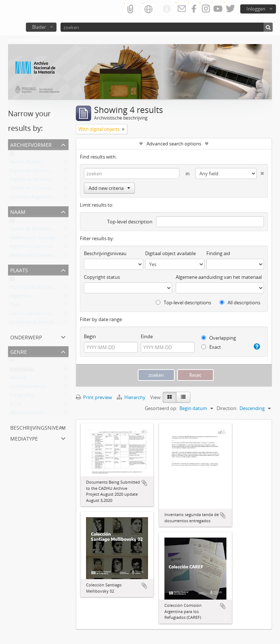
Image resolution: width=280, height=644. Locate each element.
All (12, 155)
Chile (15, 306)
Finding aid (218, 253)
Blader (39, 27)
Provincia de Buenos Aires (37, 289)
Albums (18, 379)
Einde (147, 336)
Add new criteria (109, 188)
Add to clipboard (144, 483)
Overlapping (219, 338)
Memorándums (26, 414)
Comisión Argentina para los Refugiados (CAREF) (61, 198)
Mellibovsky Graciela (32, 257)
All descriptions (240, 303)
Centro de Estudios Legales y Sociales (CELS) (57, 190)
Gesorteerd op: (161, 408)
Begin (90, 336)
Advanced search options (174, 144)
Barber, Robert (25, 163)
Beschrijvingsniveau (38, 427)
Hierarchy (132, 397)
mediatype (24, 438)
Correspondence (28, 388)
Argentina (20, 297)
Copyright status (102, 277)
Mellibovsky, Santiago (33, 239)
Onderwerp (26, 337)
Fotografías (22, 397)
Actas (15, 405)
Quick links (167, 9)
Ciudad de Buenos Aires (35, 324)
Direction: (227, 408)
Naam (18, 211)
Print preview (94, 397)
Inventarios (22, 370)
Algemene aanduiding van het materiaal (219, 277)
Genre (19, 351)
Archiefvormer (31, 144)
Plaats (19, 270)
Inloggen (256, 9)
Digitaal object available (170, 253)
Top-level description (130, 222)
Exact (211, 347)
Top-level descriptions (183, 303)
